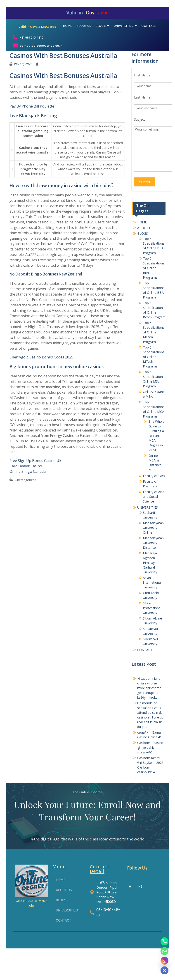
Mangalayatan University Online (153, 555)
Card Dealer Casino (26, 493)
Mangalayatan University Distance (153, 570)
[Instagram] (164, 961)
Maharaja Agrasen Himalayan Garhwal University (151, 590)
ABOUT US (145, 255)
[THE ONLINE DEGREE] (37, 37)
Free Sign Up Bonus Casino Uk (35, 488)
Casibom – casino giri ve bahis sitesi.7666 (150, 775)
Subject (140, 147)
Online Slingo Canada (28, 499)
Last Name (142, 125)
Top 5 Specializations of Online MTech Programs (154, 384)
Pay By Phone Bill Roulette (32, 134)
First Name (142, 103)
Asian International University (152, 610)
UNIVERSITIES (148, 535)
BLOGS (143, 261)
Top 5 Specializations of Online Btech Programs (154, 295)
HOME (142, 250)
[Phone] (164, 941)
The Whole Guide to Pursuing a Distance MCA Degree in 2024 (156, 463)
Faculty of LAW (154, 503)
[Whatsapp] (164, 951)
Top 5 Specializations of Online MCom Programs (154, 360)
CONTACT (145, 677)
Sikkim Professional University (152, 635)
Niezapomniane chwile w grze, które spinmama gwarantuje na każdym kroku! (149, 715)
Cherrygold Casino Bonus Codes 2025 (41, 385)
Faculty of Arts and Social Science (154, 524)
